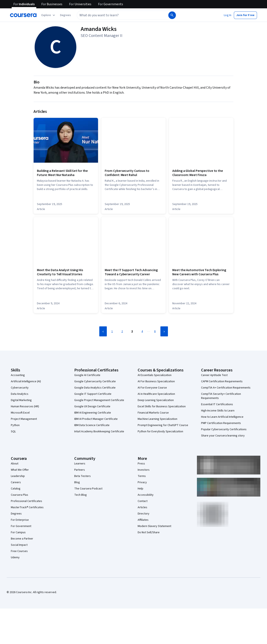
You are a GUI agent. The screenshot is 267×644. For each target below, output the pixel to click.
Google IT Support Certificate (93, 394)
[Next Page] (164, 331)
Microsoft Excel (20, 413)
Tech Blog (81, 495)
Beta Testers (82, 476)
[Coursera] (23, 15)
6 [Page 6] (155, 331)
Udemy (15, 557)
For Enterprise (20, 520)
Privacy (142, 482)
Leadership (18, 476)
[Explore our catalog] (49, 15)
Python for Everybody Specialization (160, 431)
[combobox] (118, 15)
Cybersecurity (20, 388)
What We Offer (20, 470)
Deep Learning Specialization (156, 400)
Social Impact (19, 545)
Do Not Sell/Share (149, 532)
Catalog (16, 489)
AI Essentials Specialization (155, 375)
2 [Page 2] (122, 331)
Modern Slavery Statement (154, 526)
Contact (143, 501)
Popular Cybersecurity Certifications (224, 429)
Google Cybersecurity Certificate (95, 381)
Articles (142, 507)
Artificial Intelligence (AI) (26, 381)
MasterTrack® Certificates (27, 507)
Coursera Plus (20, 495)
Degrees (16, 514)
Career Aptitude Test (214, 375)
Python (15, 425)
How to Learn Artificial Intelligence (222, 417)
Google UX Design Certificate (92, 406)
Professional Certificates (26, 501)
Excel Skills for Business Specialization (162, 406)
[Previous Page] (103, 331)
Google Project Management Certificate (99, 400)
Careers (16, 482)
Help (140, 489)
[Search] (172, 15)
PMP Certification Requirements (221, 423)
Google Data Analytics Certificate (95, 388)
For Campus (18, 532)
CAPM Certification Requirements (222, 381)
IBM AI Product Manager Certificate (96, 419)
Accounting (18, 375)
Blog (77, 482)
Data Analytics (20, 394)
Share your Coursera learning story (223, 436)
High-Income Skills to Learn (218, 411)
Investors (144, 470)
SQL (13, 431)
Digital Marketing (21, 400)
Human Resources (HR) (25, 406)
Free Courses (19, 551)
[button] (65, 15)
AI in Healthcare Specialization (156, 394)
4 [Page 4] (142, 331)
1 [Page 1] (112, 331)
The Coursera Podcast (88, 489)
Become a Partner (22, 539)
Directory (144, 514)
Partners (80, 470)
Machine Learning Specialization (157, 419)
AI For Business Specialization (156, 381)
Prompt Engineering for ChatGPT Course (163, 425)
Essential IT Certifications (217, 404)
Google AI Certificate (87, 375)
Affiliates (143, 520)
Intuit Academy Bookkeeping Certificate (99, 431)
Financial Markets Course (153, 413)
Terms (142, 476)
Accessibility (146, 495)
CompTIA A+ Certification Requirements (226, 388)
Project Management (24, 419)
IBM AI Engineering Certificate (93, 413)
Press (141, 464)
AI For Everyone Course (152, 388)
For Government (21, 526)
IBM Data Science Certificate (92, 425)
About (15, 464)
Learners (80, 464)
